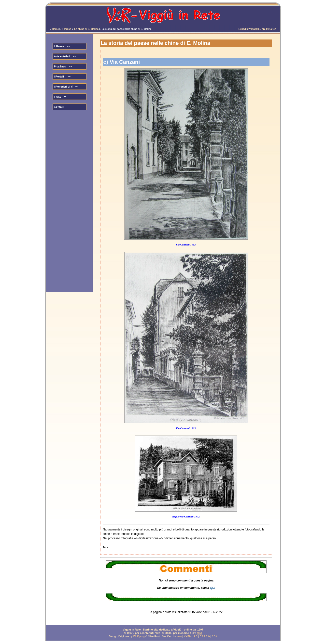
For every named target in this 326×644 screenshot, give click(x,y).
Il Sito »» (60, 97)
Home (56, 29)
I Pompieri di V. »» (66, 87)
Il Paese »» (62, 46)
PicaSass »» (63, 66)
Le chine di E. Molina (86, 29)
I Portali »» (62, 77)
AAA (214, 636)
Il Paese (66, 29)
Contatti (59, 107)
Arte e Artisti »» (65, 56)
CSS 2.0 (205, 636)
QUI (212, 588)
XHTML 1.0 (191, 636)
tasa (199, 633)
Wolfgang (139, 636)
